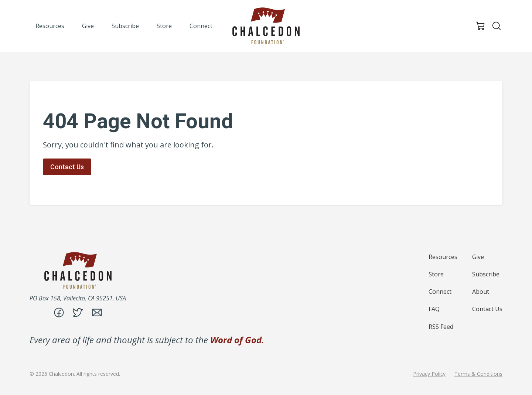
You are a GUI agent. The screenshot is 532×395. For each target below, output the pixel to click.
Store (436, 274)
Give (478, 257)
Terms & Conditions (478, 374)
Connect (440, 292)
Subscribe (486, 274)
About (481, 292)
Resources (443, 257)
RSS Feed (441, 327)
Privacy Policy (429, 374)
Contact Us (67, 167)
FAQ (434, 309)
